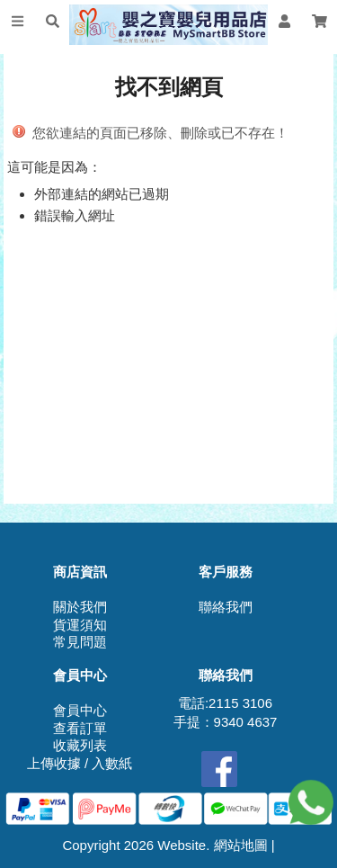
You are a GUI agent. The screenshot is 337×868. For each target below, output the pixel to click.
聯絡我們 (226, 607)
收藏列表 (80, 745)
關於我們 (80, 607)
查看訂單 (80, 728)
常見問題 (80, 642)
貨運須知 (80, 625)
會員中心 (80, 710)
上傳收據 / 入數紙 (80, 763)
